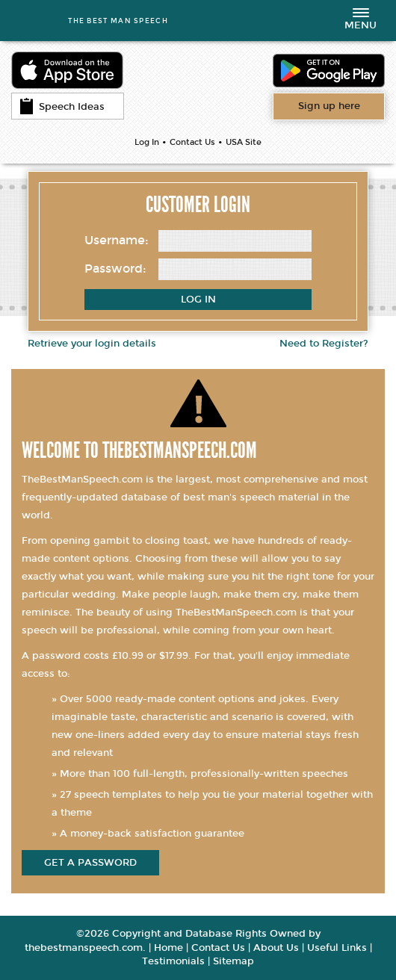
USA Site (244, 142)
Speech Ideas (62, 106)
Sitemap (233, 961)
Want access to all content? (329, 106)
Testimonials (173, 961)
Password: (115, 269)
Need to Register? (324, 344)
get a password (90, 863)
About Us (276, 948)
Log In (147, 142)
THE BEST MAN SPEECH (118, 21)
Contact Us (192, 142)
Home (168, 948)
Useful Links (337, 948)
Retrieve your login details (92, 344)
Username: (117, 240)
